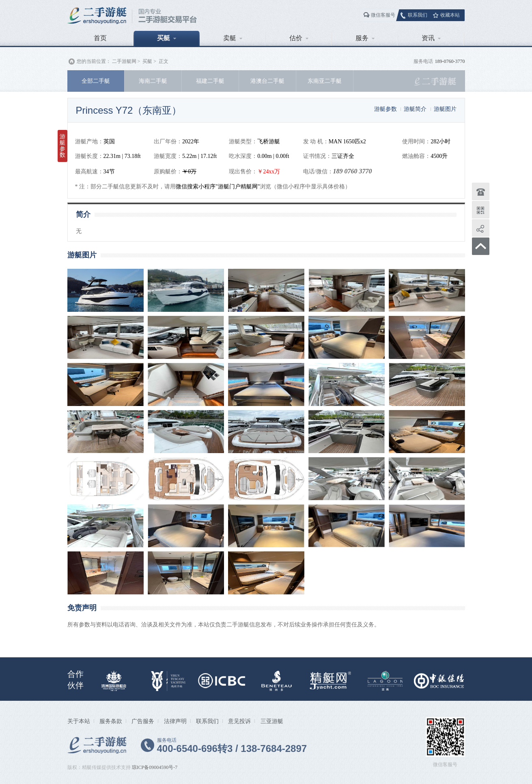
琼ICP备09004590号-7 (155, 767)
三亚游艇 (272, 721)
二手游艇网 (124, 61)
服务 (365, 38)
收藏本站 (450, 15)
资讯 (431, 38)
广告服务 (143, 721)
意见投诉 (239, 721)
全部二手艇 (96, 81)
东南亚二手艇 (325, 81)
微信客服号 (383, 15)
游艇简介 (415, 109)
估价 (299, 38)
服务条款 (111, 721)
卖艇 (233, 38)
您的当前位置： (94, 61)
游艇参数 (386, 109)
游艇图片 (445, 109)
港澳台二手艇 (267, 81)
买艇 (167, 38)
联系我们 (418, 15)
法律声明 (175, 721)
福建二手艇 (210, 81)
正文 (164, 61)
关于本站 (79, 721)
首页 (100, 38)
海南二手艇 (153, 81)
